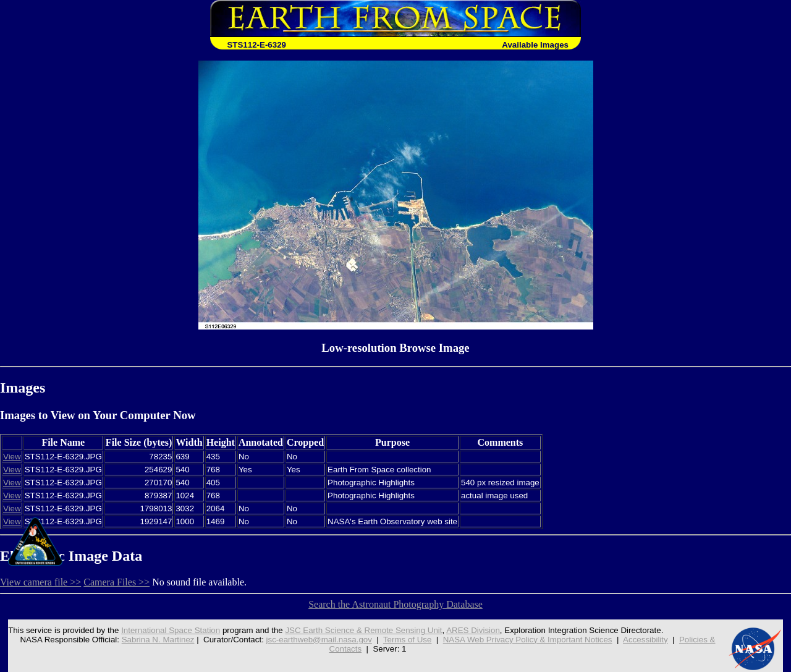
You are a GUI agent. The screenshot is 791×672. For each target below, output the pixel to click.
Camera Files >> (116, 582)
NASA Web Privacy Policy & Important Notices (528, 640)
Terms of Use (408, 640)
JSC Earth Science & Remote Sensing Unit (363, 630)
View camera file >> (40, 582)
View (12, 457)
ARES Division (473, 630)
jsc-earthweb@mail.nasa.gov (319, 640)
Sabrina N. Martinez (158, 640)
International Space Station (171, 630)
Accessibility (645, 640)
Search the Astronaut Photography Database (395, 604)
